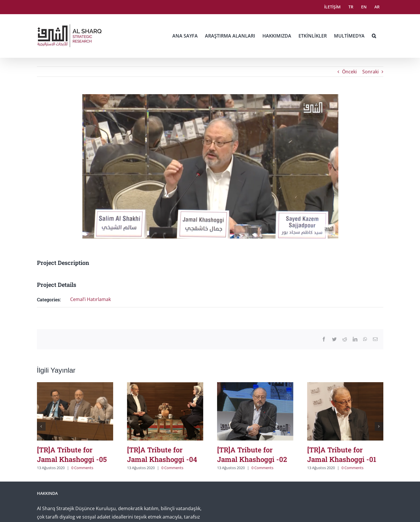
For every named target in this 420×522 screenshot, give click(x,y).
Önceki (349, 72)
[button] (374, 36)
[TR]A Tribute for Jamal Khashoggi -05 (72, 455)
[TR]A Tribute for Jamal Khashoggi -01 (342, 455)
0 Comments (82, 468)
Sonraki (370, 72)
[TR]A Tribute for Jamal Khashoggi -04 (162, 455)
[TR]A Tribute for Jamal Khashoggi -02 (252, 455)
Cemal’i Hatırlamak (90, 299)
